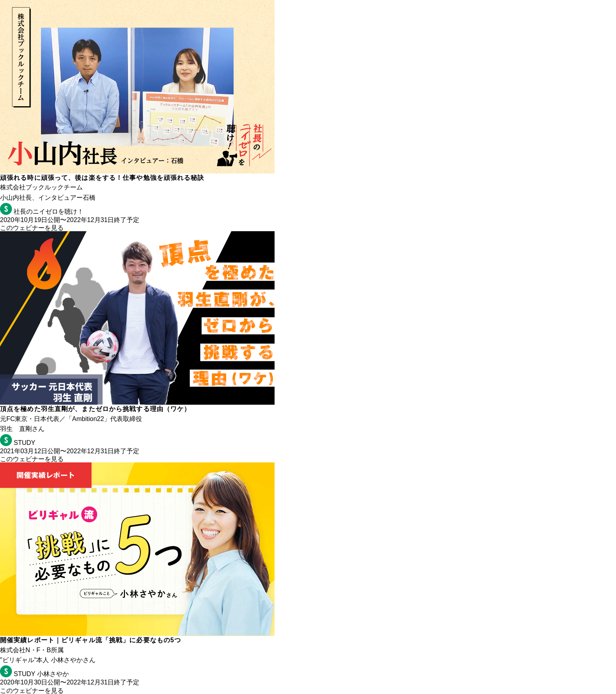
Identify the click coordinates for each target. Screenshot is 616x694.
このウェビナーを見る (32, 228)
